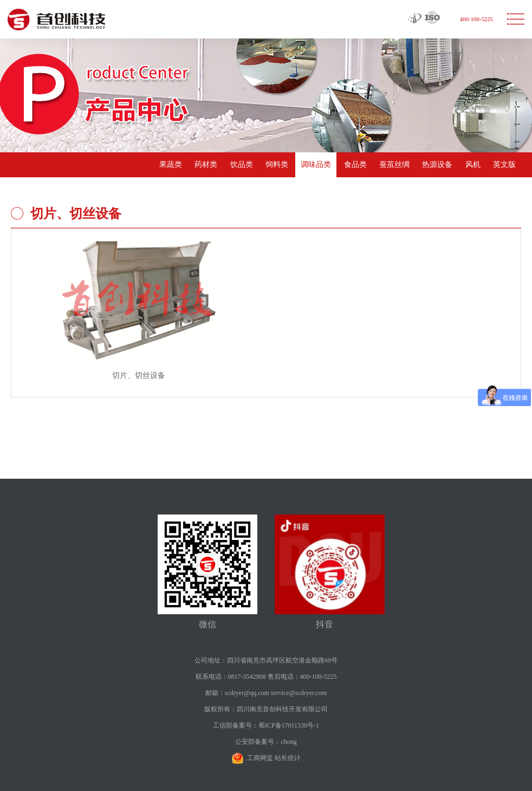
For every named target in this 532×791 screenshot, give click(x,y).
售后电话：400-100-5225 (302, 677)
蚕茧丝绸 (394, 165)
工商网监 (260, 758)
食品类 (355, 165)
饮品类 (242, 165)
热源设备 (437, 165)
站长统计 (288, 758)
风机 (473, 165)
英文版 (504, 165)
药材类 (206, 165)
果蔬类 (171, 165)
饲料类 (277, 165)
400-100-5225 (476, 19)
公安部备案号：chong (266, 742)
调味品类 (316, 165)
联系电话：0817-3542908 (231, 677)
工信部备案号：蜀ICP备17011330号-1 (266, 725)
